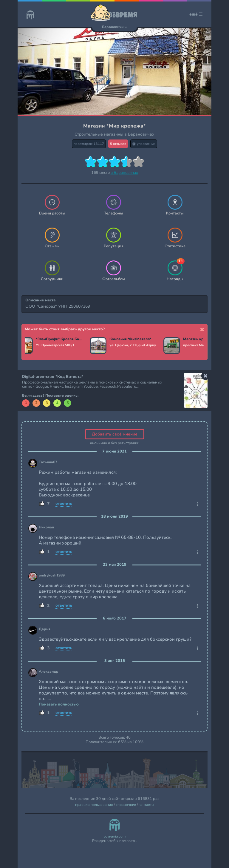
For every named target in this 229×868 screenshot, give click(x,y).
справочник (126, 805)
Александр (49, 672)
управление (144, 144)
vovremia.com (114, 836)
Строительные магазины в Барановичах (114, 134)
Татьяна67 (48, 462)
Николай (46, 527)
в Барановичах (124, 173)
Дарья (45, 629)
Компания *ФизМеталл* (131, 339)
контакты (146, 805)
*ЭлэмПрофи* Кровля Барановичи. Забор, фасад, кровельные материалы (60, 339)
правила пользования (94, 805)
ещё (196, 14)
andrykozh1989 (52, 575)
